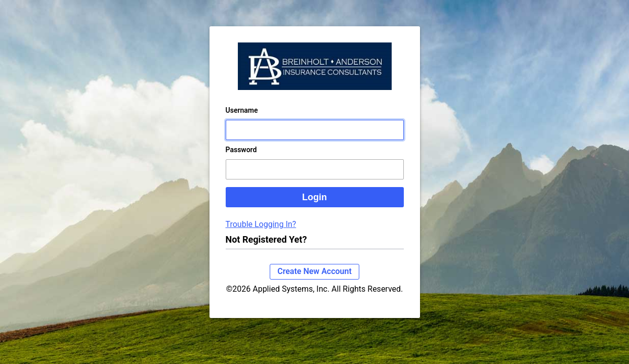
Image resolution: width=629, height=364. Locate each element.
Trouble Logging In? (261, 234)
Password (241, 160)
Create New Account (314, 281)
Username (242, 120)
